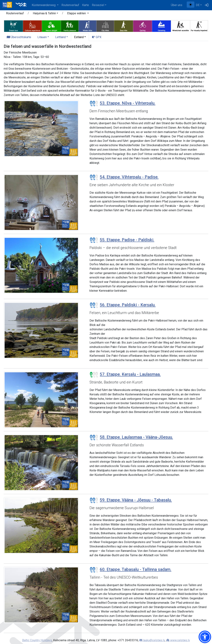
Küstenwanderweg (44, 5)
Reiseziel (98, 5)
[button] (45, 14)
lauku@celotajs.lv (152, 640)
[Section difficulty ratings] (94, 104)
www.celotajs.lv (178, 640)
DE (198, 5)
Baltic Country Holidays (37, 640)
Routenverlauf (70, 5)
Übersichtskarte (19, 37)
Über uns (177, 5)
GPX (97, 37)
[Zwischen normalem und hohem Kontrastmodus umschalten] (191, 5)
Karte (86, 5)
